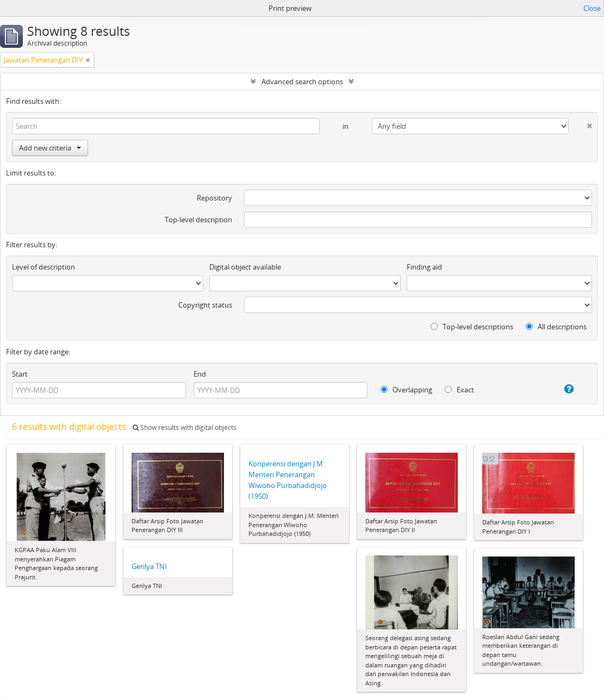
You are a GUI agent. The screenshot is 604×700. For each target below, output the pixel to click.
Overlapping (406, 390)
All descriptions (556, 327)
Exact (459, 390)
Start (20, 374)
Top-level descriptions (472, 327)
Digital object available (245, 267)
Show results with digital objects (185, 427)
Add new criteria (50, 148)
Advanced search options (302, 82)
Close (592, 8)
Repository (214, 198)
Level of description (43, 267)
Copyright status (205, 305)
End (200, 374)
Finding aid (424, 267)
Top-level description (198, 220)
